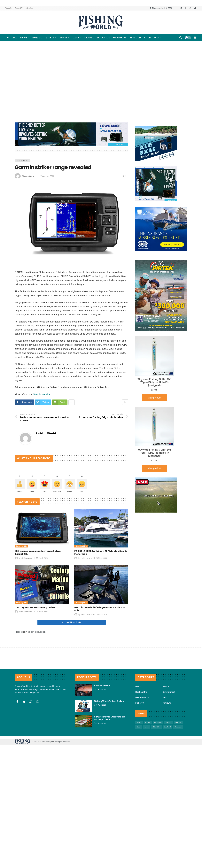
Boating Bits (22, 179)
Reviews (167, 722)
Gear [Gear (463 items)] (139, 746)
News (138, 705)
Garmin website (41, 413)
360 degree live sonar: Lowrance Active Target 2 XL (38, 571)
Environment (169, 711)
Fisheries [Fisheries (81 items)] (158, 741)
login (25, 651)
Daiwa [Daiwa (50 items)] (148, 741)
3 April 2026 (100, 708)
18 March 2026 (100, 633)
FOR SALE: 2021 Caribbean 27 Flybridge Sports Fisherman (101, 571)
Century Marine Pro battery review (35, 626)
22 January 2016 (47, 195)
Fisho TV (140, 722)
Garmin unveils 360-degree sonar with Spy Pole (100, 628)
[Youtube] (186, 8)
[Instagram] (190, 8)
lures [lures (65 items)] (147, 746)
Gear (165, 716)
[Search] (181, 38)
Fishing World (28, 195)
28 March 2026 (100, 577)
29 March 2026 (41, 577)
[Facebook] (177, 8)
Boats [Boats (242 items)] (139, 741)
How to (166, 705)
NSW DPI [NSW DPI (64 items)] (156, 746)
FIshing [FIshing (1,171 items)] (169, 741)
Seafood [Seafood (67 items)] (167, 746)
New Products (142, 716)
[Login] (195, 38)
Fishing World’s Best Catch (109, 720)
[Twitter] (181, 8)
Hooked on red (102, 704)
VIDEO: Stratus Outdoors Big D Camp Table (110, 737)
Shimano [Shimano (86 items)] (178, 746)
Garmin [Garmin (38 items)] (178, 741)
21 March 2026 (41, 630)
